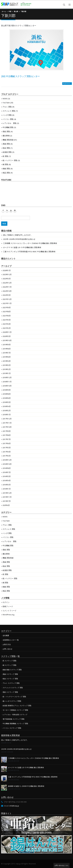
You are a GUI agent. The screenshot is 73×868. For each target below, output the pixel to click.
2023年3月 (7, 279)
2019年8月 (7, 349)
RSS (7, 211)
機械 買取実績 (8, 140)
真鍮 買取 (6, 144)
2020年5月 (7, 336)
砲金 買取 (6, 148)
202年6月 (6, 505)
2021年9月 (7, 307)
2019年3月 (7, 365)
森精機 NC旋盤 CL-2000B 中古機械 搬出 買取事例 (26, 786)
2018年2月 (7, 410)
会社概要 (6, 635)
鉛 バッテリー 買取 (10, 160)
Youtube (11, 211)
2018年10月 (7, 386)
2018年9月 (7, 390)
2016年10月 (7, 464)
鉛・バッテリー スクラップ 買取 (14, 697)
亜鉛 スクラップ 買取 (10, 692)
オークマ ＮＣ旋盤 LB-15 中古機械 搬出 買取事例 (22, 247)
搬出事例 (6, 136)
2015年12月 (7, 493)
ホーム (4, 11)
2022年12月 (7, 283)
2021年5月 (7, 320)
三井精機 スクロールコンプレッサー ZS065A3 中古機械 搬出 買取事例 (30, 243)
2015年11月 (7, 497)
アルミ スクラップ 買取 (11, 683)
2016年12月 (7, 460)
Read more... (67, 84)
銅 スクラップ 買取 (10, 665)
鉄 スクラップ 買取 (10, 661)
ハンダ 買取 (7, 115)
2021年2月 (7, 328)
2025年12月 (7, 274)
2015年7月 (7, 501)
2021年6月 (7, 316)
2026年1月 (7, 270)
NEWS (5, 99)
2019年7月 (7, 353)
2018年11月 (7, 382)
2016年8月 (7, 468)
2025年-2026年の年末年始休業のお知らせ (19, 239)
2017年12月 (7, 419)
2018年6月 (7, 398)
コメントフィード (10, 611)
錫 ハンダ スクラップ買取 (12, 701)
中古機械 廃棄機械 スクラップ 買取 (15, 723)
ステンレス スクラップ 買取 (13, 688)
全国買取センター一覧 (11, 640)
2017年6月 (7, 443)
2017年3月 (7, 456)
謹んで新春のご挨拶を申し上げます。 (18, 235)
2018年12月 (7, 377)
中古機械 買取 (8, 127)
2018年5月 (7, 402)
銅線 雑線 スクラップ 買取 (12, 670)
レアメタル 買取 (10, 123)
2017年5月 (7, 448)
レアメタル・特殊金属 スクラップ (15, 715)
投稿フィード (8, 606)
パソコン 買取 (8, 119)
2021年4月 (7, 324)
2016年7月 (7, 472)
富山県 (16, 11)
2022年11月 (7, 287)
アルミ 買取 (7, 107)
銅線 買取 (6, 169)
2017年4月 (7, 452)
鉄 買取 (5, 156)
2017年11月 (7, 423)
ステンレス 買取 (9, 111)
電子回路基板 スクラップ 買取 (14, 719)
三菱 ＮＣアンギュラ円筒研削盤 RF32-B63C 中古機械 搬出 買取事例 (29, 252)
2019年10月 (7, 340)
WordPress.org (9, 615)
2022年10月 (7, 291)
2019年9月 (7, 345)
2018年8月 (7, 394)
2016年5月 (7, 476)
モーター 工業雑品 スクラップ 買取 (15, 710)
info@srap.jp (14, 806)
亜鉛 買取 (6, 131)
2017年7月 (7, 439)
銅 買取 (5, 164)
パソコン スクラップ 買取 (12, 728)
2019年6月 (7, 357)
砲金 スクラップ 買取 (10, 679)
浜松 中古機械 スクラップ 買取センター (20, 76)
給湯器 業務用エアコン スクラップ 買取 (17, 706)
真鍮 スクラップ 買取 (10, 674)
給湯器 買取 (7, 152)
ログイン (6, 602)
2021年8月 (7, 311)
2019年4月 (7, 361)
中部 (10, 11)
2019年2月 (7, 369)
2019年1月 (7, 373)
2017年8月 (7, 435)
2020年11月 (7, 332)
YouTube (6, 103)
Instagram (15, 211)
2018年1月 (7, 414)
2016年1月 (7, 489)
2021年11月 (7, 303)
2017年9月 (7, 431)
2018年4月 (7, 406)
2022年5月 (7, 295)
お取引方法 (7, 644)
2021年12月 (7, 299)
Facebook (3, 211)
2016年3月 (7, 485)
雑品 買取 (6, 173)
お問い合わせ (7, 649)
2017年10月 (7, 427)
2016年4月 (7, 480)
